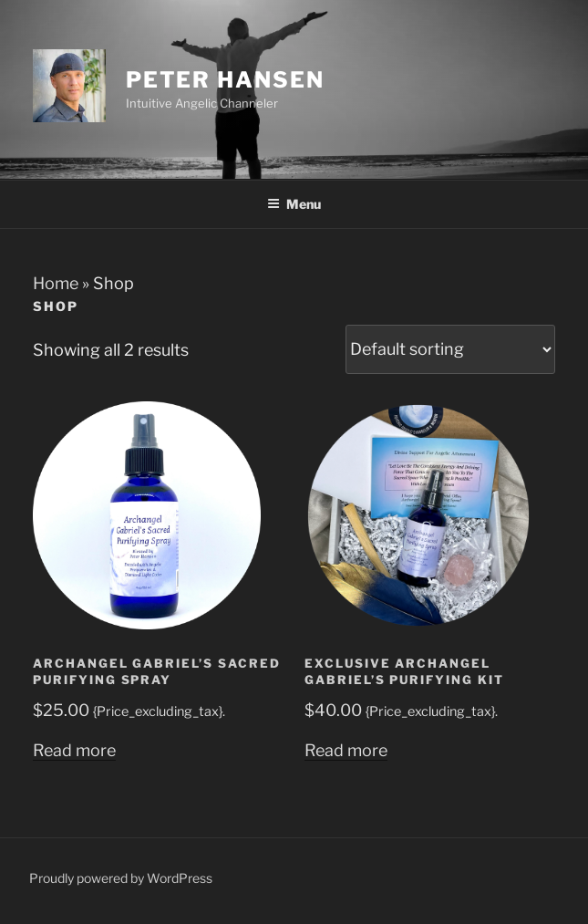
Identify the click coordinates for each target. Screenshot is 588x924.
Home (56, 283)
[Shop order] (450, 349)
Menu (294, 204)
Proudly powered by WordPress (121, 878)
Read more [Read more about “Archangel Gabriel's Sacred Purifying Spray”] (74, 750)
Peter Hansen (225, 80)
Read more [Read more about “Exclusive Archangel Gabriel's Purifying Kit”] (346, 750)
